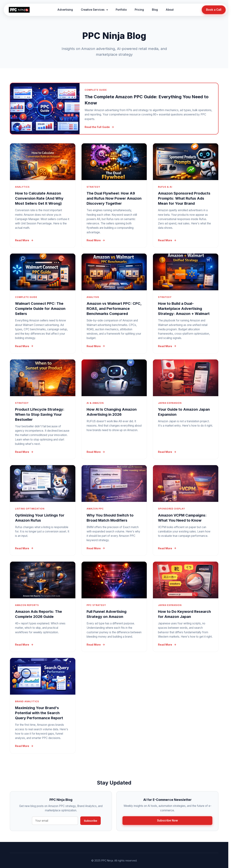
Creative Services (93, 10)
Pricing (139, 10)
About (170, 10)
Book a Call (214, 10)
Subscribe (90, 821)
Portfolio (121, 10)
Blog (155, 10)
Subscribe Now (167, 820)
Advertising (65, 10)
